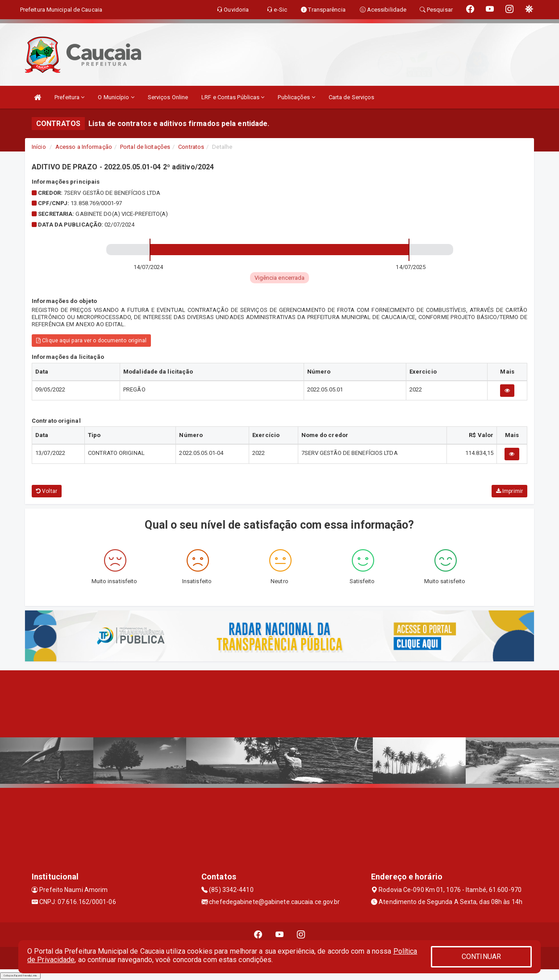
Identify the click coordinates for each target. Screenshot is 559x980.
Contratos (191, 147)
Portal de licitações (145, 147)
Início (39, 147)
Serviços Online (168, 97)
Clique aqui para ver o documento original (91, 341)
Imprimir (509, 491)
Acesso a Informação (84, 147)
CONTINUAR (481, 957)
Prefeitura (69, 97)
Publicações (296, 97)
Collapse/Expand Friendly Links (20, 976)
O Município (116, 97)
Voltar (47, 491)
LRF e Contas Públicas (233, 97)
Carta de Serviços (352, 97)
